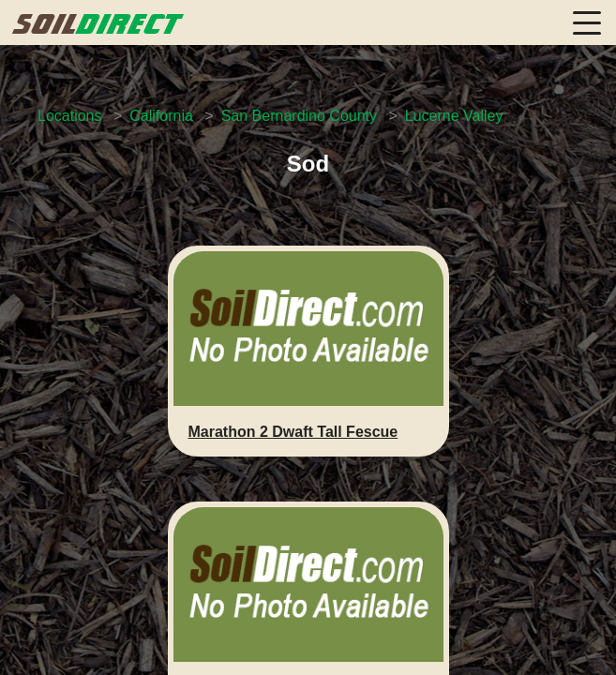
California (161, 116)
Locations (70, 116)
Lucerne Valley (454, 116)
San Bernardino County (299, 116)
